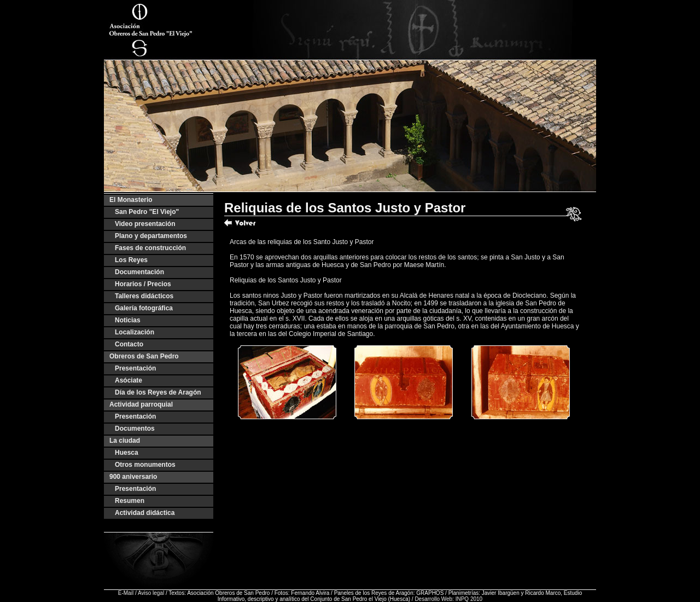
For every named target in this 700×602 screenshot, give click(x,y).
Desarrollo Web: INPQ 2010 (448, 599)
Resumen (130, 501)
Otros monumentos (145, 465)
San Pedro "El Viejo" (147, 212)
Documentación (139, 272)
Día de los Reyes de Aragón (158, 392)
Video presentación (145, 224)
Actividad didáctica (145, 513)
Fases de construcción (150, 248)
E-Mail (126, 593)
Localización (135, 332)
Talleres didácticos (144, 296)
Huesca (127, 453)
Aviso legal (151, 593)
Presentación (135, 368)
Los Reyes (131, 260)
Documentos (135, 429)
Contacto (129, 344)
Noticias (128, 320)
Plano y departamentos (151, 236)
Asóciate (129, 380)
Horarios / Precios (143, 284)
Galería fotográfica (144, 308)
